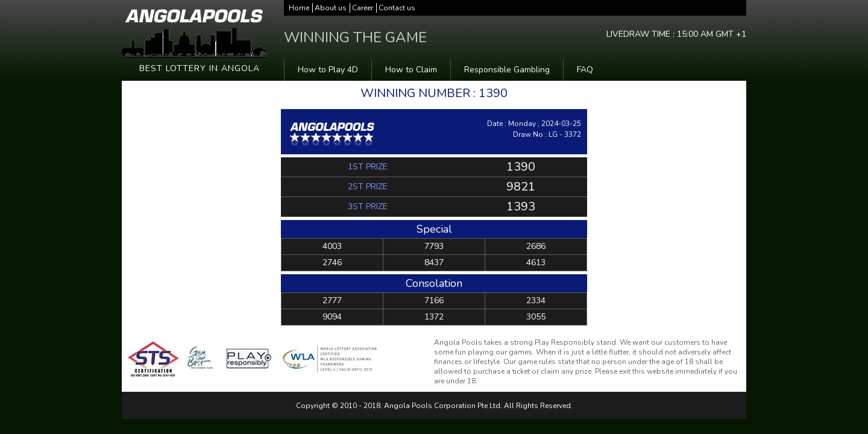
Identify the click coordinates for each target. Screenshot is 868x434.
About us (331, 8)
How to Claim (411, 70)
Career (363, 8)
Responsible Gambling (507, 70)
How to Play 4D (328, 70)
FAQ (585, 70)
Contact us (397, 8)
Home (299, 8)
